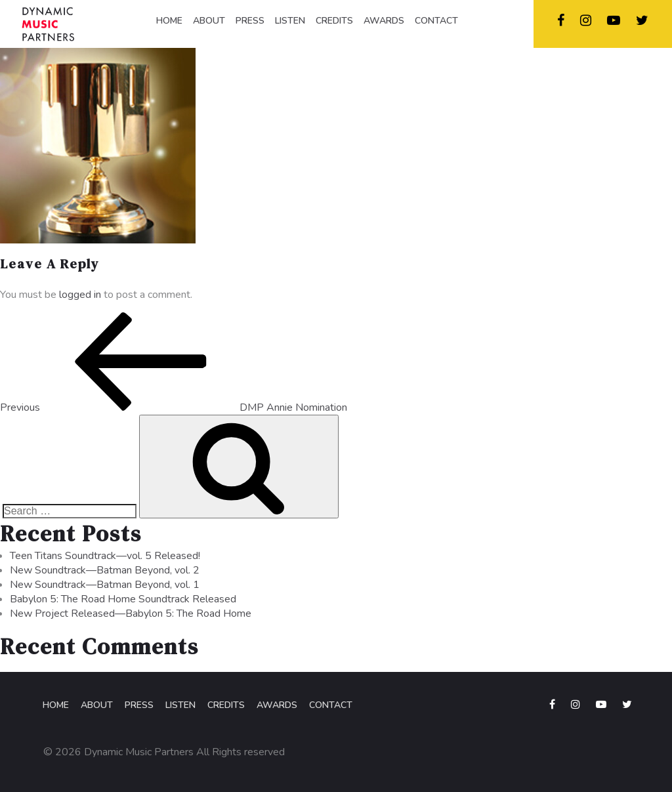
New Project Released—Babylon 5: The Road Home (131, 614)
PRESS (250, 21)
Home (56, 705)
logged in (80, 295)
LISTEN (290, 21)
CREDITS (334, 21)
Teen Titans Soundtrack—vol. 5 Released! (105, 556)
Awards (277, 705)
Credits (226, 705)
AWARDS (384, 21)
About (97, 705)
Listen (180, 705)
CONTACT (436, 21)
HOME (169, 21)
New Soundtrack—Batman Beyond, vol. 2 (105, 570)
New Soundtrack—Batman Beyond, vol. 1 (105, 585)
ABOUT (209, 21)
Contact (331, 705)
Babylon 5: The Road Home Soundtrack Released (123, 599)
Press (139, 705)
